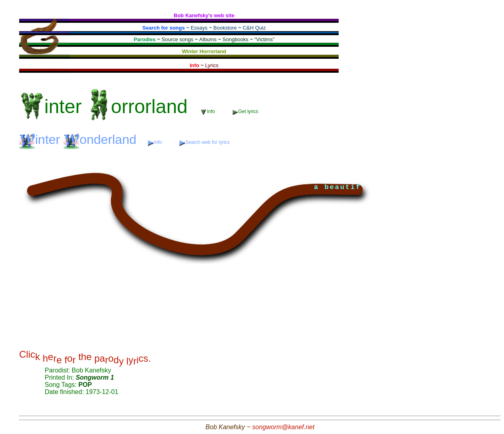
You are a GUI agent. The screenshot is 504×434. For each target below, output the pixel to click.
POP (85, 385)
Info (208, 112)
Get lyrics (245, 112)
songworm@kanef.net (284, 427)
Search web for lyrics (204, 142)
